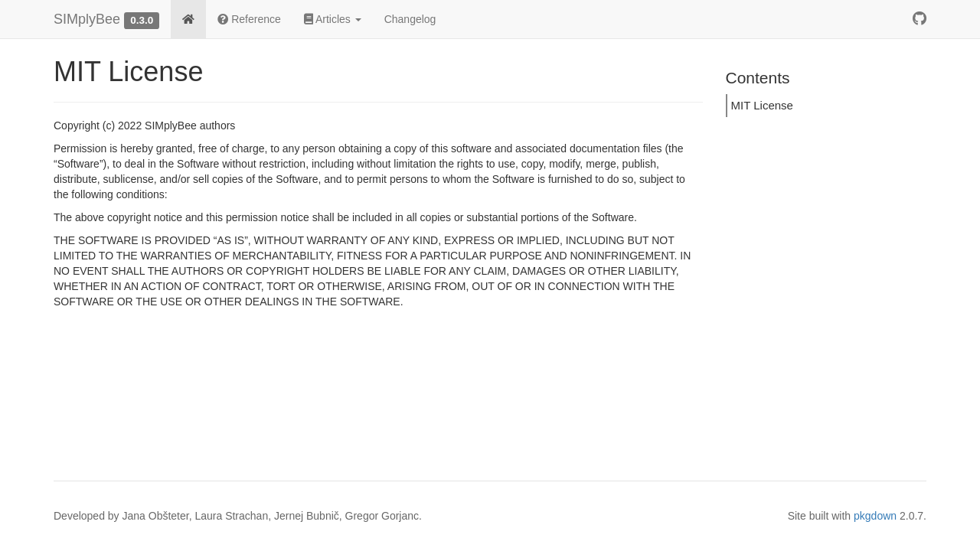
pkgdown (875, 516)
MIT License (762, 105)
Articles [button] (333, 19)
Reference (249, 19)
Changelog (410, 19)
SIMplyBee (87, 19)
